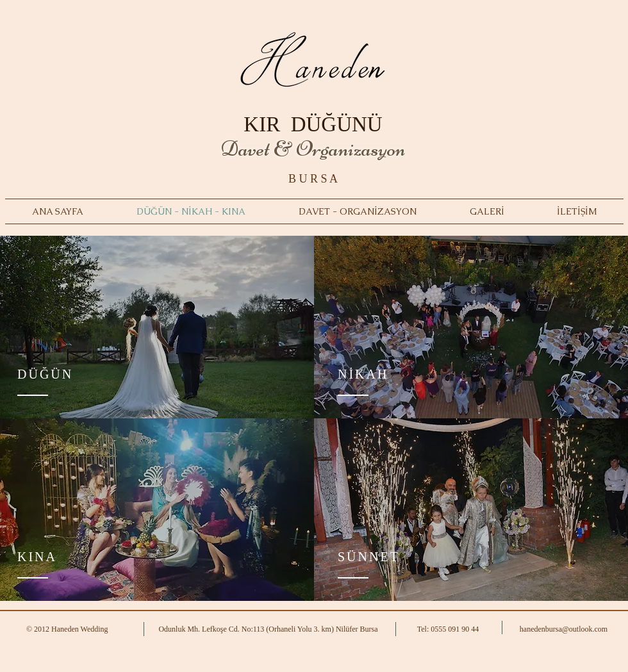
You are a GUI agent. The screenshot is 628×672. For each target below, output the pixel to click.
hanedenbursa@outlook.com (564, 629)
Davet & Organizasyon (313, 149)
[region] (157, 327)
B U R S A (313, 179)
